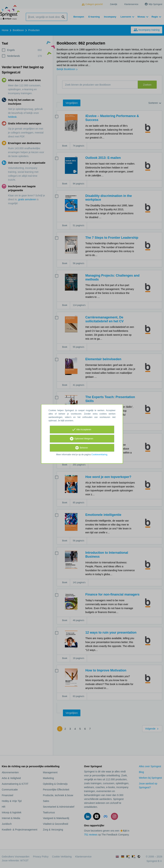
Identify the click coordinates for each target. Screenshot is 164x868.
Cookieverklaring (99, 455)
